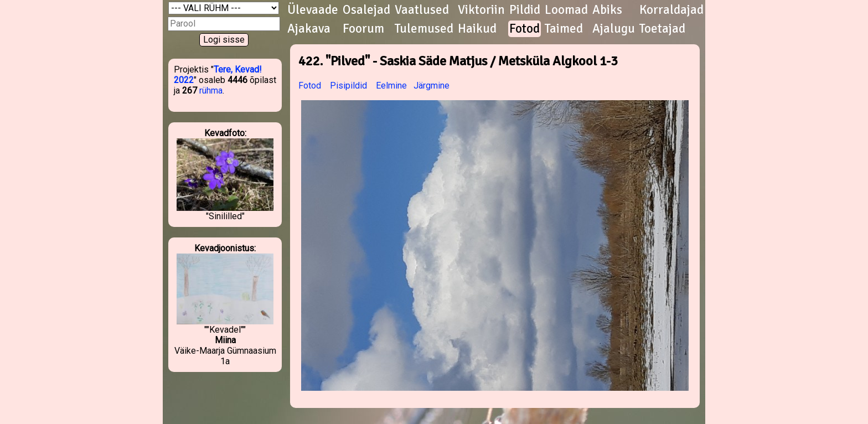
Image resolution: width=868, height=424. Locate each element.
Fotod (525, 29)
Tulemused (424, 29)
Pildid (525, 10)
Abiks (607, 10)
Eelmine (391, 86)
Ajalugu (614, 29)
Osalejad (366, 10)
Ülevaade (313, 10)
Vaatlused (422, 10)
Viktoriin (481, 10)
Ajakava (309, 29)
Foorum (363, 29)
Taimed (564, 29)
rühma (211, 91)
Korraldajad (671, 10)
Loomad (566, 10)
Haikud (477, 29)
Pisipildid (348, 86)
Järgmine (432, 86)
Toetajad (662, 29)
